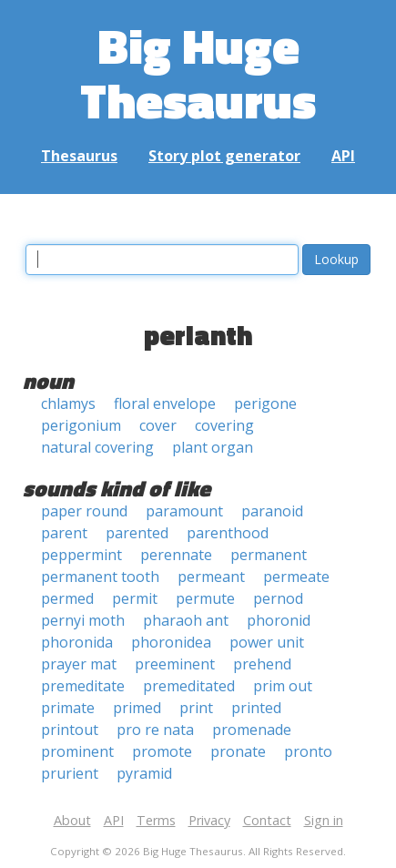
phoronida (77, 642)
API (343, 156)
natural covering (97, 447)
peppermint (81, 555)
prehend (262, 664)
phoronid (279, 620)
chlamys (68, 403)
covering (224, 425)
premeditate (83, 686)
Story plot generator (224, 156)
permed (67, 598)
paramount (184, 511)
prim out (283, 686)
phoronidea (171, 642)
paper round (84, 511)
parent (64, 533)
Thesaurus (79, 156)
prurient (70, 773)
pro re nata (155, 730)
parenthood (228, 533)
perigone (265, 403)
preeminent (175, 664)
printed (256, 708)
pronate (238, 751)
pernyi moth (83, 620)
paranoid (272, 511)
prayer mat (79, 664)
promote (162, 751)
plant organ (213, 447)
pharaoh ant (186, 620)
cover (158, 425)
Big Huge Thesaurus (198, 72)
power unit (267, 642)
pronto (308, 751)
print (196, 708)
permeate (296, 577)
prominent (77, 751)
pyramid (144, 773)
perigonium (81, 425)
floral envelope (165, 403)
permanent (269, 555)
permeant (211, 577)
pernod (278, 598)
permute (205, 598)
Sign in (324, 820)
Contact (267, 820)
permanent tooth (100, 577)
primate (68, 708)
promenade (252, 730)
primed (137, 708)
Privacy (209, 820)
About (72, 820)
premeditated (189, 686)
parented (137, 533)
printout (70, 730)
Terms (156, 820)
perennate (176, 555)
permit (135, 598)
